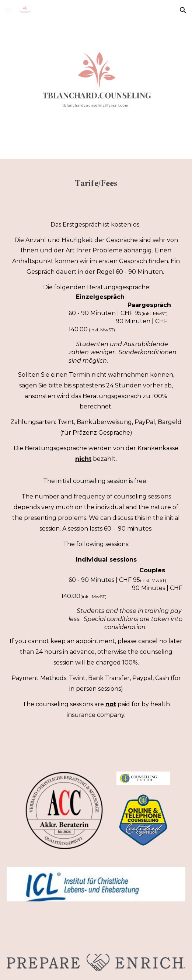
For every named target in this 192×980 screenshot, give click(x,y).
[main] (96, 181)
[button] (9, 10)
